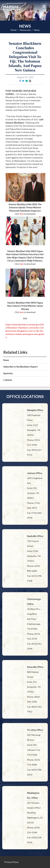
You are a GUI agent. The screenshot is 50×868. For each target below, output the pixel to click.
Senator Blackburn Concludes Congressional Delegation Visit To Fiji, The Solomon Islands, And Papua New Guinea (25, 57)
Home (13, 30)
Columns (8, 380)
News (25, 26)
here (22, 214)
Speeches (8, 373)
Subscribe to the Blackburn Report (21, 367)
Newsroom (25, 30)
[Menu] (44, 6)
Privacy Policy (12, 862)
